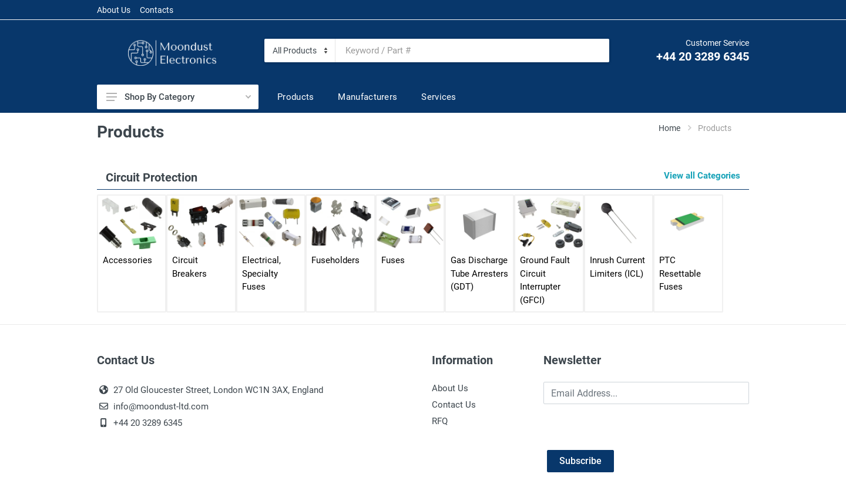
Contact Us (454, 405)
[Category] (300, 51)
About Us (114, 10)
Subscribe (580, 461)
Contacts (157, 10)
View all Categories (702, 176)
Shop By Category (179, 97)
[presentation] (633, 427)
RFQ (440, 421)
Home (669, 128)
